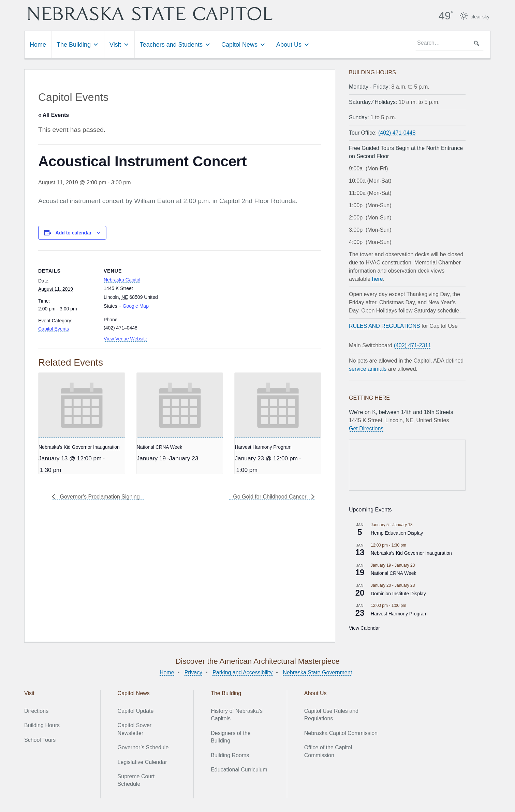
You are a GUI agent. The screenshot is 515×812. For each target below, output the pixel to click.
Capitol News (244, 45)
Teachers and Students (175, 45)
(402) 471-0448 (397, 133)
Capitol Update (136, 711)
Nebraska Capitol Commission (341, 733)
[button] (476, 43)
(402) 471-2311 (413, 345)
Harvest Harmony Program (263, 447)
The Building (78, 45)
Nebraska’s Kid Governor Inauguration (79, 447)
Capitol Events (54, 329)
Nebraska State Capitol (150, 14)
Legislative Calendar (142, 762)
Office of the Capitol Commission (328, 751)
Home (38, 45)
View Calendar (364, 628)
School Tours (40, 740)
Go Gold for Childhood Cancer (270, 497)
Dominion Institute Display (398, 594)
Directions (36, 711)
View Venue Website (126, 339)
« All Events (54, 115)
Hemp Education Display (397, 533)
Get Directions (366, 428)
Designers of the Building (231, 737)
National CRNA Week (160, 447)
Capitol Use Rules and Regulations (331, 715)
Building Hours (42, 725)
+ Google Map (134, 306)
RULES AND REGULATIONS (385, 326)
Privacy (193, 672)
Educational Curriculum (239, 770)
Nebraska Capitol (122, 280)
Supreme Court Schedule (136, 780)
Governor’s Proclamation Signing (99, 497)
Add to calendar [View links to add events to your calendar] (74, 233)
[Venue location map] (205, 298)
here (378, 279)
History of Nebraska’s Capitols (237, 715)
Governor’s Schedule (143, 747)
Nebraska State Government (317, 672)
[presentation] (82, 405)
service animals (368, 369)
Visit (119, 45)
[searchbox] (450, 43)
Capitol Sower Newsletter (135, 729)
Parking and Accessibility (242, 672)
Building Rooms (230, 755)
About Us (293, 45)
